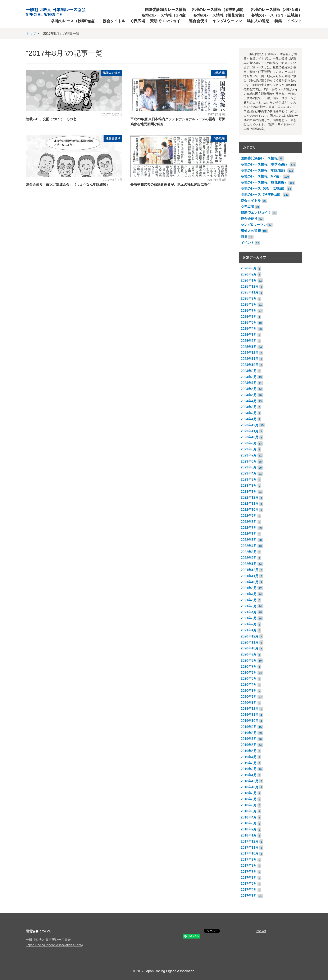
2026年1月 (249, 280)
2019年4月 (249, 757)
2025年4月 (249, 329)
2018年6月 (249, 805)
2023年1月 (249, 492)
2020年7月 (249, 666)
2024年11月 (250, 359)
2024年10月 (250, 365)
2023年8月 (249, 449)
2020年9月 (249, 654)
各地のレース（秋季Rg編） (74, 21)
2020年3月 (249, 691)
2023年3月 (249, 479)
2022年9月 (249, 516)
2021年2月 (249, 624)
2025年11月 (250, 292)
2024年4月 (249, 401)
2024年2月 (249, 413)
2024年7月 (249, 383)
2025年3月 (249, 335)
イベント (295, 21)
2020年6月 (249, 673)
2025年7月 (249, 311)
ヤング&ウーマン (227, 21)
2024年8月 (249, 377)
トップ (31, 34)
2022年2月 (249, 558)
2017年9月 (249, 859)
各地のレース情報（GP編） (165, 15)
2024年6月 (249, 389)
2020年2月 (249, 697)
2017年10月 (250, 853)
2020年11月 (250, 642)
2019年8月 (249, 733)
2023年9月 (249, 443)
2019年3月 (249, 763)
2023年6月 (249, 461)
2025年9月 (249, 298)
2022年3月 (249, 552)
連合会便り (198, 21)
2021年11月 (250, 576)
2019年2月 (249, 769)
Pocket (261, 931)
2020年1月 (249, 703)
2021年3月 (249, 618)
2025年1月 (249, 347)
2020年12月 (250, 636)
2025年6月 (249, 317)
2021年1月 (249, 630)
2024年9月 (249, 371)
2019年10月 (250, 721)
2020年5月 (249, 678)
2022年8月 (249, 522)
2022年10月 (250, 510)
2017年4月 (249, 890)
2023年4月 (249, 473)
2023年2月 (249, 485)
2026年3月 (249, 268)
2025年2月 (249, 341)
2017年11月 (250, 847)
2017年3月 (249, 896)
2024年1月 (249, 419)
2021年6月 (249, 600)
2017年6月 (249, 878)
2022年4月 (249, 546)
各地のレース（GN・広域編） (277, 15)
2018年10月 (250, 787)
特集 (278, 21)
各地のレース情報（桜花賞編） (220, 15)
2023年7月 (249, 455)
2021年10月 (250, 582)
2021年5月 (249, 606)
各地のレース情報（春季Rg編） (218, 10)
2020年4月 (249, 685)
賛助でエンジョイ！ (167, 21)
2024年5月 (249, 395)
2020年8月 (249, 660)
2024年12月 (250, 353)
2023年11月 (250, 431)
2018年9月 (249, 793)
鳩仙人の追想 (258, 21)
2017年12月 (250, 841)
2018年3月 (249, 823)
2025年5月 (249, 323)
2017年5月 (249, 884)
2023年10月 (250, 437)
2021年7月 (249, 594)
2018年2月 (249, 829)
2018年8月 (249, 799)
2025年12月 (250, 286)
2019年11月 (250, 715)
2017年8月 (249, 866)
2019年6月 (249, 745)
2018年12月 (250, 781)
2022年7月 (249, 528)
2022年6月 (249, 534)
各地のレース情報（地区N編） (276, 10)
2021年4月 (249, 612)
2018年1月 (249, 835)
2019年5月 (249, 751)
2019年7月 (249, 739)
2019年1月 (249, 775)
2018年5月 (249, 811)
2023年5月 (249, 467)
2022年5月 (249, 540)
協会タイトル (114, 21)
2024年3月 (249, 407)
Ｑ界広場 (138, 21)
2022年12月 (250, 497)
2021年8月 (249, 588)
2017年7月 (249, 872)
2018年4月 (249, 817)
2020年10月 (250, 648)
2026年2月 (249, 274)
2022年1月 (249, 564)
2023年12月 (250, 425)
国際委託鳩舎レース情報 (166, 10)
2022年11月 (250, 504)
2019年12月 (250, 709)
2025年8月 (249, 304)
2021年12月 (250, 570)
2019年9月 (249, 727)
